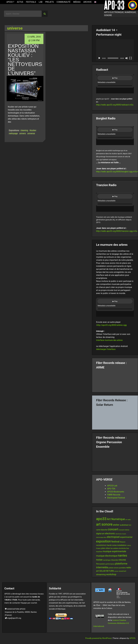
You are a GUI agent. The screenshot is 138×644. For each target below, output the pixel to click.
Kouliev (33, 130)
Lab (41, 2)
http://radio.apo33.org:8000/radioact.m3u (115, 105)
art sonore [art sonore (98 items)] (104, 524)
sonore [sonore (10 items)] (116, 571)
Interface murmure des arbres (109, 340)
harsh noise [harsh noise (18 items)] (112, 545)
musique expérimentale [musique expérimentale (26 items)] (114, 551)
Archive (87, 2)
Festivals (31, 2)
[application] (115, 50)
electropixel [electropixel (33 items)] (113, 537)
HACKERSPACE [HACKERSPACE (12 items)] (101, 545)
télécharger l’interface (106, 349)
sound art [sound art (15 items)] (123, 571)
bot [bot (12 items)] (130, 525)
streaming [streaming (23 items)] (101, 574)
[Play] (99, 58)
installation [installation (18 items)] (122, 545)
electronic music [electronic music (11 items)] (121, 534)
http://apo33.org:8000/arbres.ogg (112, 325)
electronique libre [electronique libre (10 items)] (101, 537)
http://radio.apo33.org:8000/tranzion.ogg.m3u (117, 231)
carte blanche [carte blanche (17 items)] (102, 530)
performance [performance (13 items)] (110, 564)
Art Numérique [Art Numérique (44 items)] (116, 519)
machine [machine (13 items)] (99, 552)
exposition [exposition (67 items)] (103, 541)
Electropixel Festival (116, 498)
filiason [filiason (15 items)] (123, 542)
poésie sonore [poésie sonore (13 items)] (114, 568)
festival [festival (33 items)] (115, 542)
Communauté (64, 2)
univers (23, 133)
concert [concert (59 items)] (113, 529)
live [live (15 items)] (128, 548)
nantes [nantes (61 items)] (123, 555)
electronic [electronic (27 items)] (110, 533)
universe (31, 133)
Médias (77, 2)
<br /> (115, 84)
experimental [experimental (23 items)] (126, 537)
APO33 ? (10, 2)
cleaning (24, 130)
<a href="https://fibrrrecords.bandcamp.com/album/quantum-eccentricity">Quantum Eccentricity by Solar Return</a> (115, 417)
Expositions (14, 130)
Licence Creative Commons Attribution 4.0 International (111, 623)
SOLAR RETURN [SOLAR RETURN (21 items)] (107, 571)
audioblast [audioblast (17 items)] (124, 525)
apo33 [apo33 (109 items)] (101, 519)
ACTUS (20, 2)
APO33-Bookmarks (116, 492)
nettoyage (13, 133)
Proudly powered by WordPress (99, 638)
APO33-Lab (112, 486)
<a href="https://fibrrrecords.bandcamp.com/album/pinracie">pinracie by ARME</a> (115, 380)
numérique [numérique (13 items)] (107, 560)
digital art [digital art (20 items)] (100, 534)
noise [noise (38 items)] (99, 560)
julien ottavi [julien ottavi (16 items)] (106, 548)
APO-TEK (111, 489)
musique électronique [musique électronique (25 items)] (107, 556)
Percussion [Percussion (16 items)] (100, 564)
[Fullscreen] (131, 58)
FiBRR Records (114, 495)
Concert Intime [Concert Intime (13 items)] (124, 530)
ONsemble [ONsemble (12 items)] (115, 560)
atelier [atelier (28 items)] (116, 525)
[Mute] (127, 58)
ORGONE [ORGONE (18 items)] (122, 560)
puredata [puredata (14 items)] (122, 568)
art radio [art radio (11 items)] (128, 520)
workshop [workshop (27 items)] (111, 574)
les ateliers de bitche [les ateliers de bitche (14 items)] (118, 548)
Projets (49, 2)
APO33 (132, 638)
